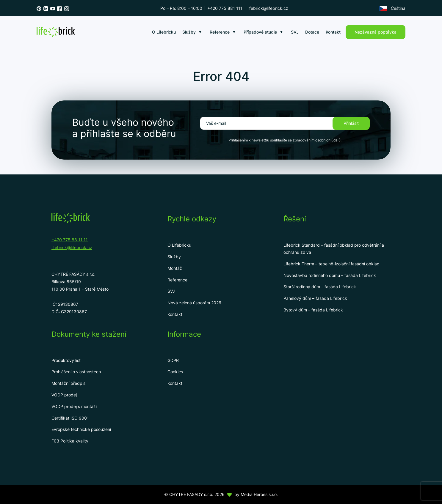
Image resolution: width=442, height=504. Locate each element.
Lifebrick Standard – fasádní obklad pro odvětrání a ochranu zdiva (334, 249)
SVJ (295, 32)
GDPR (173, 360)
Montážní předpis (68, 383)
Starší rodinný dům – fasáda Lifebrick (320, 287)
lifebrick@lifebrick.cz (268, 8)
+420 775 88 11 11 (70, 240)
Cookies (175, 372)
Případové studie (260, 32)
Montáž (175, 268)
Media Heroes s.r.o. (259, 494)
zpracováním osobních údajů (317, 140)
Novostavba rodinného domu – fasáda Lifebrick (330, 275)
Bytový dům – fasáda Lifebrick (313, 310)
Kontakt (333, 32)
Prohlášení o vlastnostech (76, 372)
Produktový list (66, 360)
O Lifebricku (164, 32)
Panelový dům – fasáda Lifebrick (315, 298)
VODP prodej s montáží (74, 406)
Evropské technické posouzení (81, 429)
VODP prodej (64, 395)
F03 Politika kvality (70, 441)
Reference (220, 32)
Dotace (312, 32)
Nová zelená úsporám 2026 (194, 303)
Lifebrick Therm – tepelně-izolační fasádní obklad (331, 264)
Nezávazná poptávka (376, 32)
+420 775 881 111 (225, 8)
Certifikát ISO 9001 (70, 418)
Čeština (392, 8)
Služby (189, 32)
